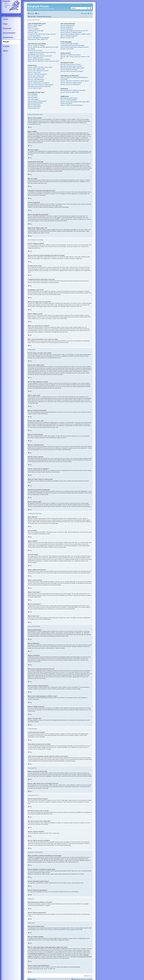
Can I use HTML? (33, 96)
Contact (6, 46)
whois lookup (68, 950)
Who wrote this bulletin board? (69, 98)
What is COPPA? (33, 27)
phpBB (54, 294)
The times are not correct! (35, 51)
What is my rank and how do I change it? (39, 59)
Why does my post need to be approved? (39, 86)
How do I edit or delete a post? (36, 69)
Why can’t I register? (34, 29)
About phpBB (71, 929)
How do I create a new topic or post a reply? (40, 67)
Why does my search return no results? (71, 66)
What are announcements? (35, 103)
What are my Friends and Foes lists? (71, 55)
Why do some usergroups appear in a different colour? (76, 34)
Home (6, 19)
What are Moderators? (67, 27)
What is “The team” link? (67, 38)
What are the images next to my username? (40, 56)
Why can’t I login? (33, 32)
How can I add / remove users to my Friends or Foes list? (75, 58)
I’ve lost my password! (34, 36)
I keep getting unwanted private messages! (72, 45)
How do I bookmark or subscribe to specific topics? (75, 81)
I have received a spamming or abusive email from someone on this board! (74, 48)
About (5, 51)
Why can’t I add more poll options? (37, 74)
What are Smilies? (33, 98)
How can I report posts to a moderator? (39, 83)
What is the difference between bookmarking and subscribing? (74, 78)
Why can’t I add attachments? (36, 79)
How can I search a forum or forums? (71, 64)
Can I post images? (33, 99)
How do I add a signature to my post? (38, 71)
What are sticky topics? (34, 105)
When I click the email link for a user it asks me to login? (43, 61)
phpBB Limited (70, 928)
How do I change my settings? (36, 45)
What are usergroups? (67, 29)
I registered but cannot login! (36, 31)
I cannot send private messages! (69, 44)
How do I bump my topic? (35, 88)
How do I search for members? (69, 70)
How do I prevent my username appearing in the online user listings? (43, 48)
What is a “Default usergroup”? (69, 36)
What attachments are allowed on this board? (73, 90)
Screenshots (8, 37)
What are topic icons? (34, 108)
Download (7, 28)
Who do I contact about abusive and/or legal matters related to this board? (75, 103)
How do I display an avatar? (36, 58)
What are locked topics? (35, 106)
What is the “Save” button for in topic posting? (41, 85)
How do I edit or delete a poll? (36, 76)
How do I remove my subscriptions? (70, 84)
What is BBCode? (33, 94)
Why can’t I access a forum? (36, 78)
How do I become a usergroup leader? (71, 32)
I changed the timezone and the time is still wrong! (42, 52)
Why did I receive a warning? (36, 81)
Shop (5, 24)
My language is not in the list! (36, 54)
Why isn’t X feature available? (69, 100)
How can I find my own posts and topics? (72, 71)
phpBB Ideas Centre (33, 940)
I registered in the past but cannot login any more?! (42, 34)
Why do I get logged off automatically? (38, 38)
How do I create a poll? (34, 72)
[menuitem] (37, 14)
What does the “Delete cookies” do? (38, 39)
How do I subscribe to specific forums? (71, 83)
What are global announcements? (37, 101)
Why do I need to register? (35, 25)
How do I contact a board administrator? (72, 105)
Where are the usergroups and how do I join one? (74, 31)
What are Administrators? (67, 25)
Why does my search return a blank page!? (72, 68)
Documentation (9, 33)
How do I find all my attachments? (70, 92)
